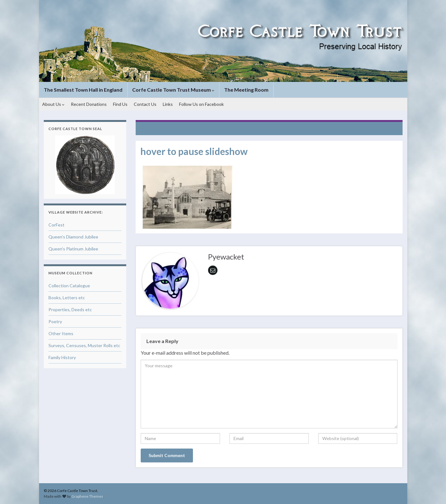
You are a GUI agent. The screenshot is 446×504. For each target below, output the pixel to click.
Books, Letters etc (67, 298)
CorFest (56, 225)
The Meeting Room (246, 90)
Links (168, 104)
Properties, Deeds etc (70, 309)
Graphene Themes (87, 496)
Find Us (120, 104)
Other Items (61, 333)
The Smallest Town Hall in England (83, 90)
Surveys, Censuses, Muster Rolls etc (84, 345)
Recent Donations (89, 104)
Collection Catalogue (69, 286)
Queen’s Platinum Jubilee (73, 249)
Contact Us (145, 104)
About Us (53, 104)
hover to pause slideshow (172, 128)
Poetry (55, 321)
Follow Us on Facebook (201, 104)
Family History (62, 357)
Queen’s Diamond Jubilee (73, 237)
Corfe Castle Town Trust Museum (173, 90)
